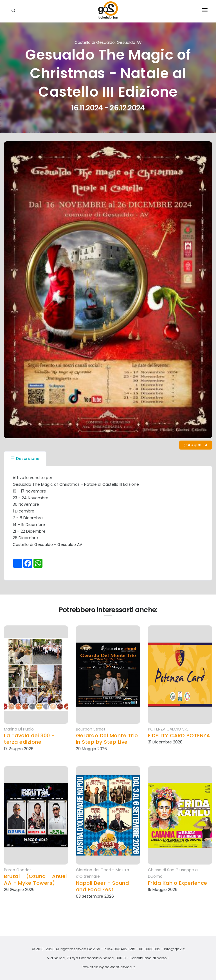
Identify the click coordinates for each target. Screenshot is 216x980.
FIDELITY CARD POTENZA (179, 735)
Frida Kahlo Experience (178, 883)
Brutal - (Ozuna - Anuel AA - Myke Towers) (35, 880)
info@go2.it (174, 949)
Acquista (196, 445)
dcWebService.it (120, 967)
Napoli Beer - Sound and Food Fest (103, 886)
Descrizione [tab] (25, 459)
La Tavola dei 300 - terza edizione (29, 739)
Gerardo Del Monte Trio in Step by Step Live (107, 739)
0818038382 (150, 949)
